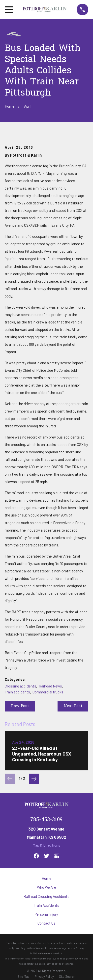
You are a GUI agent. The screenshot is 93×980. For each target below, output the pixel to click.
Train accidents (17, 692)
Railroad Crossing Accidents (46, 896)
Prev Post (20, 706)
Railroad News (50, 686)
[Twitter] (46, 856)
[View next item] (34, 779)
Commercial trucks (48, 692)
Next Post (73, 706)
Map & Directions (46, 845)
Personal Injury (46, 914)
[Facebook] (36, 856)
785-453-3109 (46, 820)
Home (46, 878)
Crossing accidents (20, 686)
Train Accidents (46, 905)
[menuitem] (24, 977)
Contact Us (46, 923)
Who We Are (46, 887)
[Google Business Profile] (57, 856)
